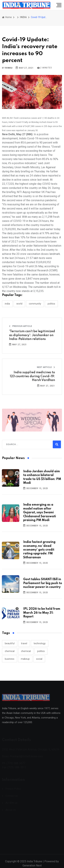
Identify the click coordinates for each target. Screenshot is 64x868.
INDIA (23, 17)
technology (40, 643)
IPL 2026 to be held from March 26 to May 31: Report (42, 613)
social (39, 659)
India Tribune (35, 864)
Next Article (46, 367)
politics (41, 651)
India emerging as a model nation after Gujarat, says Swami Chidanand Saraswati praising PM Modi (40, 512)
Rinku (9, 68)
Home (7, 17)
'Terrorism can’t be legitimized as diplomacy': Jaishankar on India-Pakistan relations (32, 335)
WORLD (19, 304)
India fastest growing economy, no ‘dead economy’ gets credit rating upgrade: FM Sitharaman (39, 550)
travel (24, 643)
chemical (10, 651)
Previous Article (20, 326)
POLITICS (51, 304)
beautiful (10, 643)
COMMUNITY (35, 304)
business (10, 659)
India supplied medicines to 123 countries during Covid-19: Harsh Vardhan (32, 376)
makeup (25, 659)
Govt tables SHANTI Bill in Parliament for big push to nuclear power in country (43, 583)
